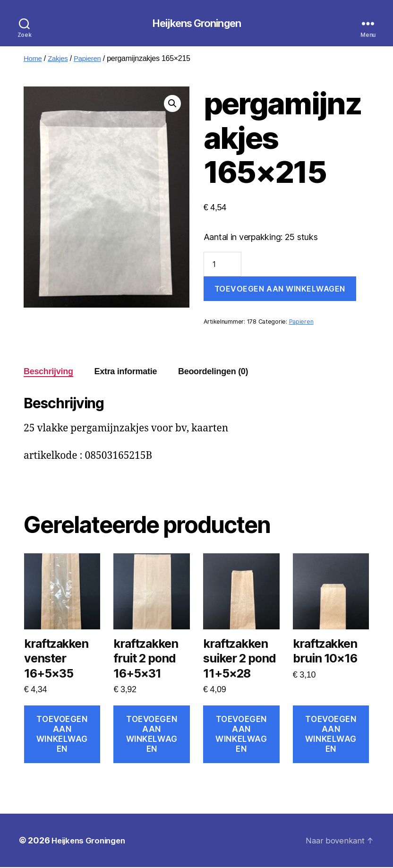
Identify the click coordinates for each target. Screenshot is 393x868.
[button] (172, 104)
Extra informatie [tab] (125, 372)
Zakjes (60, 59)
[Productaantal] (222, 265)
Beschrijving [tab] (48, 372)
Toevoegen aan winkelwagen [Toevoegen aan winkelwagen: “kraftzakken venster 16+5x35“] (62, 735)
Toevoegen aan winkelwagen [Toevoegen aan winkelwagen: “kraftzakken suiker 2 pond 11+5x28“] (241, 735)
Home (34, 59)
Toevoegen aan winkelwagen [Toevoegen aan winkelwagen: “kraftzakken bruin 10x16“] (331, 735)
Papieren (91, 59)
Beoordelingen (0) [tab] (213, 372)
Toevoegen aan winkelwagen (280, 290)
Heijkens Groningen (196, 24)
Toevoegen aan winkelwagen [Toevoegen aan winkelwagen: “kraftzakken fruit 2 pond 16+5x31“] (152, 735)
